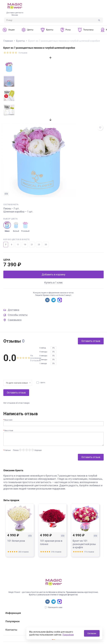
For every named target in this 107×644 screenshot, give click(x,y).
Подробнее (68, 635)
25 (39, 245)
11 (18, 245)
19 (25, 245)
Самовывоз (15, 320)
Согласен (92, 633)
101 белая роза (16, 541)
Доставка (14, 310)
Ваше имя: (9, 420)
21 (32, 245)
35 (46, 245)
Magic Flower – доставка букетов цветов (27, 592)
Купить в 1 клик (53, 283)
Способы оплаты (18, 315)
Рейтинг (8, 450)
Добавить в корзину (54, 274)
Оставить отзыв (91, 341)
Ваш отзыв (9, 431)
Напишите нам (55, 607)
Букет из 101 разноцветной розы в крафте (84, 544)
